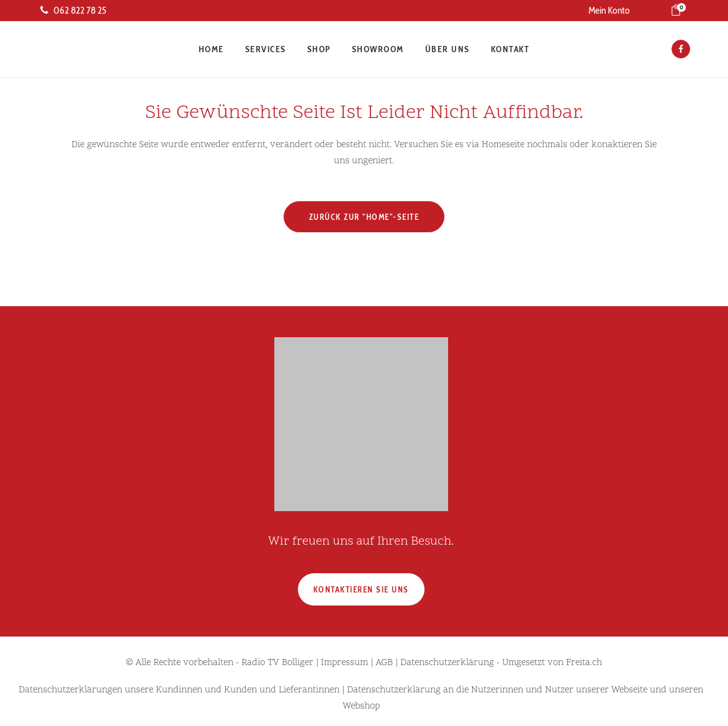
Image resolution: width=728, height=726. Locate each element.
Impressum (344, 663)
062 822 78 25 (73, 10)
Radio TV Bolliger (277, 663)
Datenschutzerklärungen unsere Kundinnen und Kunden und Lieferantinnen (179, 690)
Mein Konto (609, 10)
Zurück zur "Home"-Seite (364, 217)
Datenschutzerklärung (447, 663)
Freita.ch (584, 663)
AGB (384, 663)
